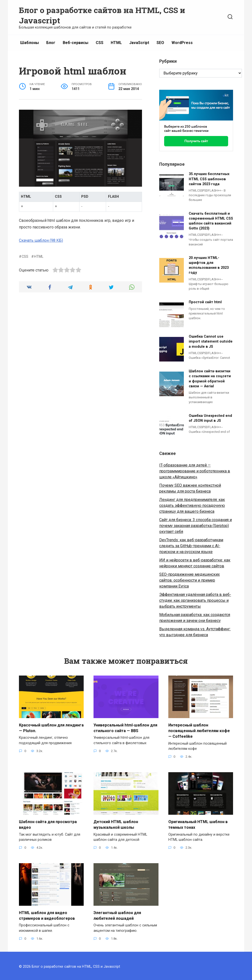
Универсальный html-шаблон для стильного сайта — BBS (125, 727)
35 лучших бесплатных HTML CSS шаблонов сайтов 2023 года (209, 179)
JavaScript (139, 43)
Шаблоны (30, 43)
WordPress (182, 43)
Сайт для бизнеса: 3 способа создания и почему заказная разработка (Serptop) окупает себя (196, 526)
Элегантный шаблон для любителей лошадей (117, 914)
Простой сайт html (205, 302)
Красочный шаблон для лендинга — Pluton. (51, 727)
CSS (100, 43)
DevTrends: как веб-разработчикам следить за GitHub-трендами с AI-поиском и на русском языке (191, 546)
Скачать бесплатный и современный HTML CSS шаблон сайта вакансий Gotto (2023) (211, 221)
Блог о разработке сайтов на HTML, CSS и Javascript (102, 15)
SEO (160, 43)
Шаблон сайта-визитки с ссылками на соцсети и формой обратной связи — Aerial (210, 379)
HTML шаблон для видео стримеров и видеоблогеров (47, 914)
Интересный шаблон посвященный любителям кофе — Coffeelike (199, 730)
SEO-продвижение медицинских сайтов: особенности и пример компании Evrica (189, 580)
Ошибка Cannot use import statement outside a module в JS (211, 342)
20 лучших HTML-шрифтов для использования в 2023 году (209, 265)
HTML (116, 43)
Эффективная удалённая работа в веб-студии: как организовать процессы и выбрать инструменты (195, 600)
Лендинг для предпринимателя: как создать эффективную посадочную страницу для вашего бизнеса (192, 505)
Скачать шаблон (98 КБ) (41, 240)
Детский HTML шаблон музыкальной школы (116, 823)
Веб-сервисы (76, 43)
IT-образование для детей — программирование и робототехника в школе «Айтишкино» (195, 471)
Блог (51, 43)
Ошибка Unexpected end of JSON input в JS (210, 418)
